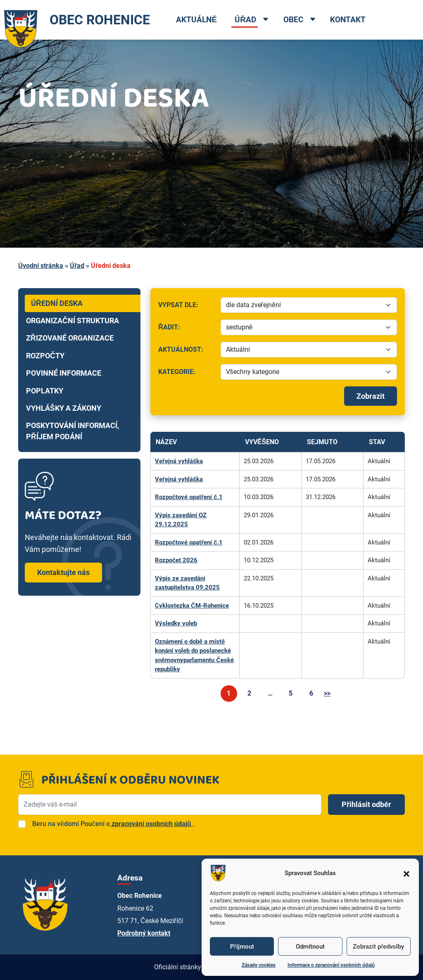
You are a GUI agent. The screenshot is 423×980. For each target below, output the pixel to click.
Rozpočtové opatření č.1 (189, 497)
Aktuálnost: (187, 352)
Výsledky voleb (176, 623)
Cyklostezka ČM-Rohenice (192, 606)
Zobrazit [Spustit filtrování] (371, 396)
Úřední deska (57, 303)
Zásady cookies (259, 965)
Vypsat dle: (187, 307)
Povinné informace (64, 373)
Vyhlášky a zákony (64, 408)
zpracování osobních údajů (151, 824)
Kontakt (348, 20)
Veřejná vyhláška (179, 461)
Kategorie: (187, 374)
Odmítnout (310, 947)
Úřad (245, 20)
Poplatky (45, 391)
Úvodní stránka (41, 266)
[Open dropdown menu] (266, 20)
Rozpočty (45, 356)
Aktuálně (196, 20)
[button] (406, 873)
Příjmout (242, 947)
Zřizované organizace (70, 338)
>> (327, 693)
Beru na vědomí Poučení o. (113, 824)
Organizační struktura (72, 321)
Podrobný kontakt (144, 933)
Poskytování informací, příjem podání (72, 431)
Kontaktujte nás (63, 572)
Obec (293, 20)
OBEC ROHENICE (75, 20)
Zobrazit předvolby (378, 947)
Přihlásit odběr (366, 804)
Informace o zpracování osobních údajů (331, 965)
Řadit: (187, 329)
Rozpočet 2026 (176, 560)
